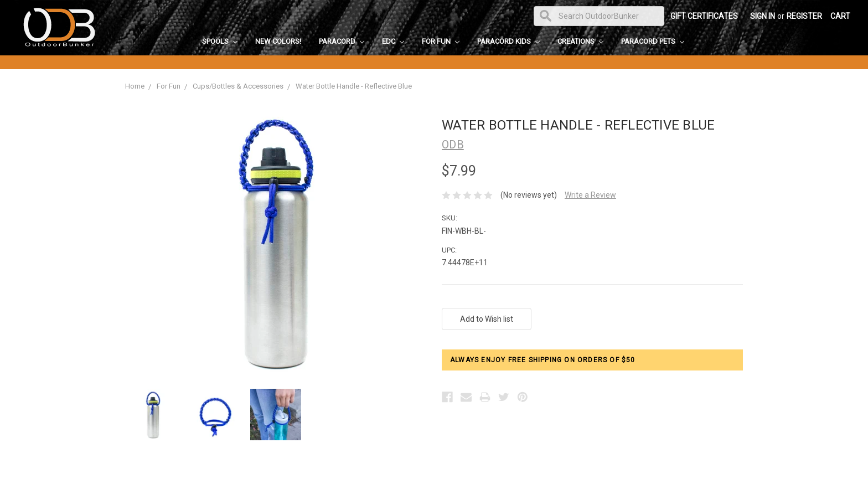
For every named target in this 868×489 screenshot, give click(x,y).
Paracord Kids (508, 41)
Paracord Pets (653, 41)
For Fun (441, 41)
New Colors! (278, 41)
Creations (580, 41)
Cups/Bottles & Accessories (238, 86)
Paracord (342, 41)
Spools (220, 41)
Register (804, 16)
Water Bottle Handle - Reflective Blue (354, 86)
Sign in (763, 16)
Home (135, 86)
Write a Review (590, 195)
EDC (393, 41)
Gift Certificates (704, 16)
